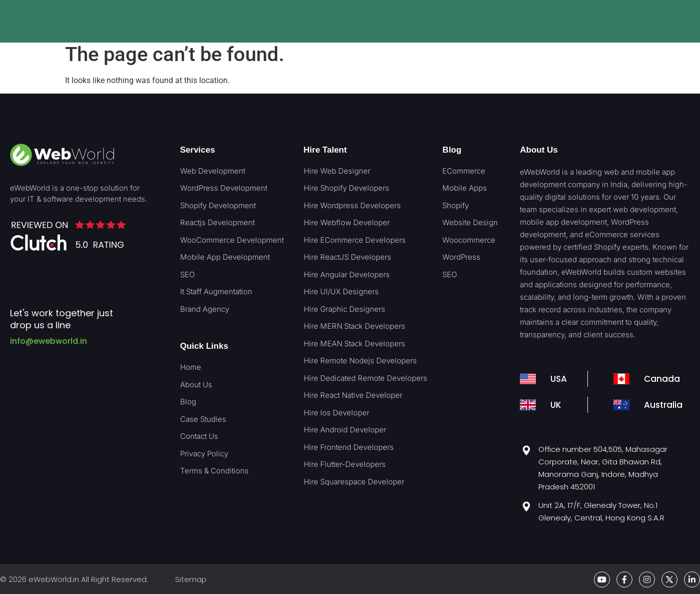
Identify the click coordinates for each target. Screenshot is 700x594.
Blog (452, 150)
